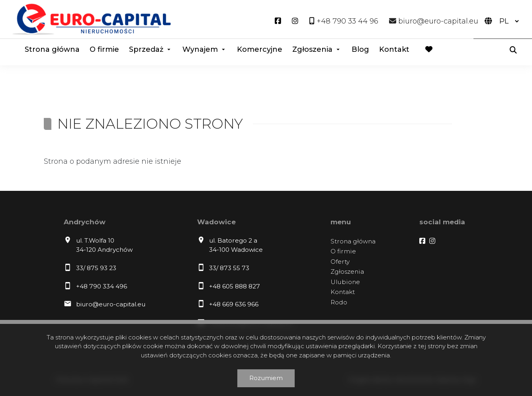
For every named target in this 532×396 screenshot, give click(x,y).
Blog (360, 49)
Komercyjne (260, 49)
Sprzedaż (146, 49)
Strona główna (52, 49)
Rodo (339, 302)
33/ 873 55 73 (229, 268)
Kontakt (394, 49)
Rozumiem (266, 378)
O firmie (104, 49)
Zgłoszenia (312, 49)
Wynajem (200, 49)
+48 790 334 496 (102, 286)
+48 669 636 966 (234, 304)
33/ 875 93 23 (96, 268)
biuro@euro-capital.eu (111, 304)
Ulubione (345, 282)
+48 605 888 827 (235, 286)
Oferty (340, 262)
